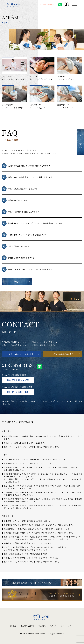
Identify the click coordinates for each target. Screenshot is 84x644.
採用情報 (42, 626)
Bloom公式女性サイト (48, 5)
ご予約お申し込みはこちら (63, 354)
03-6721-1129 (18, 392)
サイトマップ (66, 626)
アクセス (53, 626)
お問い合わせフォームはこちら (21, 354)
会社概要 (13, 626)
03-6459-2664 (18, 379)
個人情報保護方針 (27, 626)
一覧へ (17, 281)
